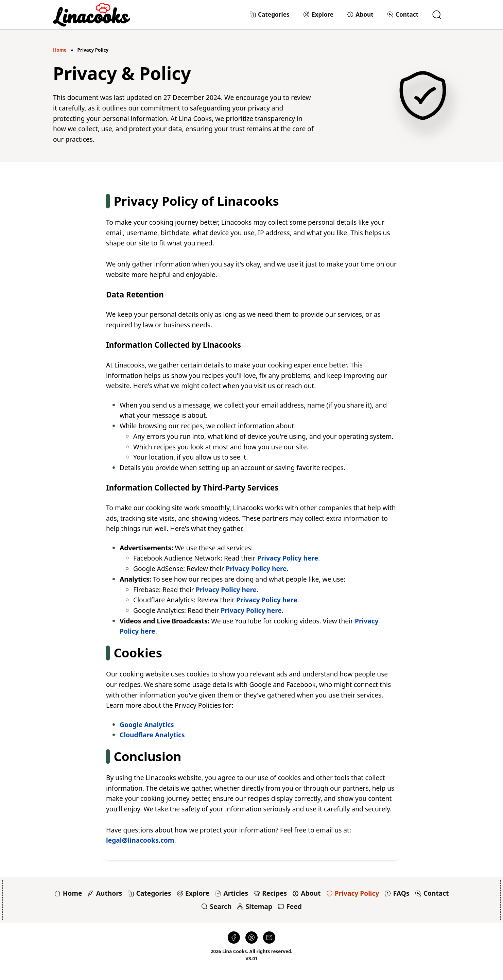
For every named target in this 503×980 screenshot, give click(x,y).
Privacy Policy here (288, 558)
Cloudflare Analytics (152, 735)
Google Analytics (147, 725)
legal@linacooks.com (140, 840)
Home (60, 50)
